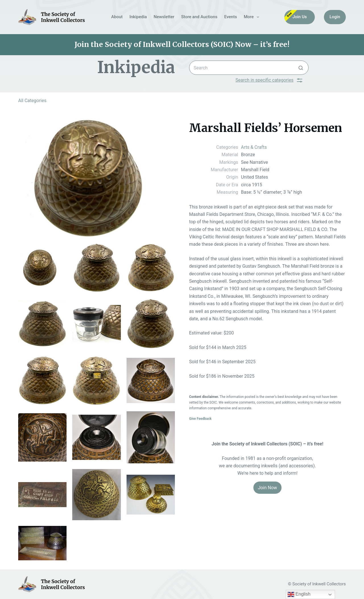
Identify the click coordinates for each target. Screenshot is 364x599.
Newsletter (164, 17)
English (299, 594)
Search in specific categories (269, 80)
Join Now (267, 488)
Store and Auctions (199, 17)
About (117, 17)
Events (230, 17)
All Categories (32, 101)
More (253, 17)
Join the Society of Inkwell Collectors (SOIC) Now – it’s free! (182, 44)
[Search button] (301, 68)
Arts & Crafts (254, 147)
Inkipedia (138, 17)
